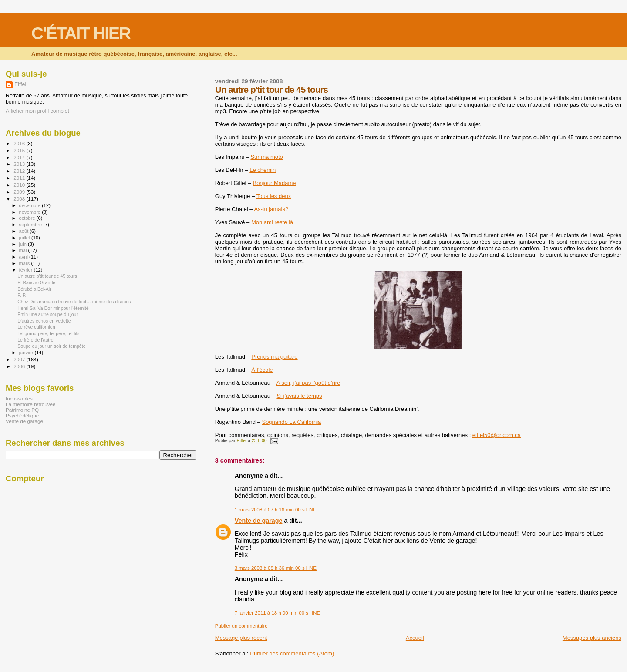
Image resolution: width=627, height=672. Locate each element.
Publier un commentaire (241, 626)
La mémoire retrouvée (31, 404)
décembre (31, 205)
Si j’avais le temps (299, 396)
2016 (20, 143)
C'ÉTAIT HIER (81, 33)
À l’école (262, 370)
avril (24, 257)
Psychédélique (22, 415)
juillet (25, 238)
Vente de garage (259, 521)
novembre (31, 212)
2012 (20, 171)
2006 (20, 366)
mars (25, 263)
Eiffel (20, 84)
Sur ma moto (266, 157)
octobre (28, 218)
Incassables (19, 398)
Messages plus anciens (592, 638)
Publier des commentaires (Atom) (292, 654)
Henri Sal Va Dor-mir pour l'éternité (53, 308)
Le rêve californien (36, 327)
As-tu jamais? (271, 209)
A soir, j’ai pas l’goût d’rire (308, 383)
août (25, 231)
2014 (20, 157)
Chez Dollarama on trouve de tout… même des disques (74, 302)
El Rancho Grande (36, 282)
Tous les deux (274, 196)
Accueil (415, 638)
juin (24, 244)
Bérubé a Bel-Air (34, 289)
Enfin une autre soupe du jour (48, 314)
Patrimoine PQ (22, 410)
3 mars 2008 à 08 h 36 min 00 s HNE (276, 568)
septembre (31, 225)
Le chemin (263, 170)
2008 (20, 199)
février (27, 270)
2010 (20, 185)
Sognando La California (291, 422)
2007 (20, 359)
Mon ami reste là (272, 222)
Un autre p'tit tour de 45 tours (47, 276)
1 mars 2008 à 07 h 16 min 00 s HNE (276, 510)
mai (24, 250)
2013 (20, 164)
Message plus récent (241, 638)
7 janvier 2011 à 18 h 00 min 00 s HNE (277, 613)
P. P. (22, 295)
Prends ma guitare (274, 357)
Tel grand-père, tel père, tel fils (48, 333)
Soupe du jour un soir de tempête (51, 346)
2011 (20, 178)
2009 (20, 192)
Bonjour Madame (274, 183)
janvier (27, 353)
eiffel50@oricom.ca (497, 435)
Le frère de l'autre (35, 340)
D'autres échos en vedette (44, 321)
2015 (20, 150)
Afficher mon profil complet (37, 111)
